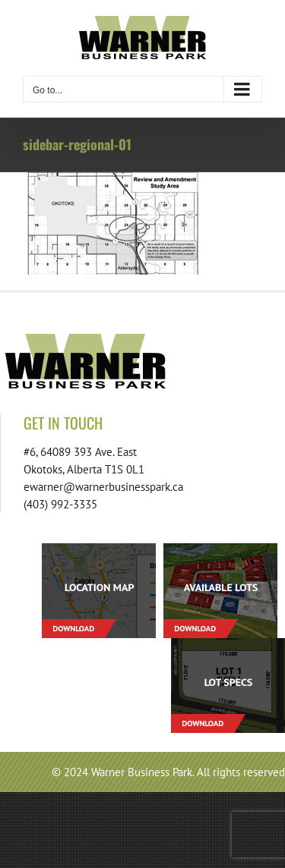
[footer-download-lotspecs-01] (228, 644)
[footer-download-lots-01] (220, 549)
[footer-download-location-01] (99, 549)
